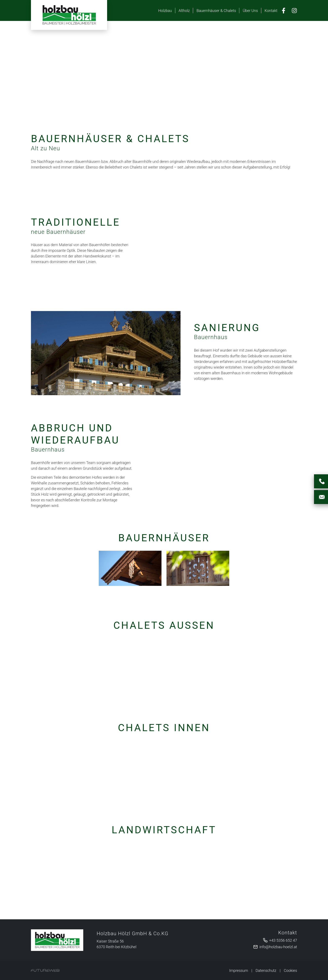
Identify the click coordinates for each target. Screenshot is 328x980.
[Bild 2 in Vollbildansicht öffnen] (198, 568)
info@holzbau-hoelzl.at (278, 947)
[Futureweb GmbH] (45, 970)
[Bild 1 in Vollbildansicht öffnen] (130, 568)
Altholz (184, 11)
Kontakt (271, 11)
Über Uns (250, 11)
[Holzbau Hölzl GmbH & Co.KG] (57, 940)
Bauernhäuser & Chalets (216, 11)
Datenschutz (266, 970)
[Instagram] (294, 11)
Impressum (239, 970)
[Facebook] (284, 11)
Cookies (290, 970)
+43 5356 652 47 (283, 940)
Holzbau (165, 11)
